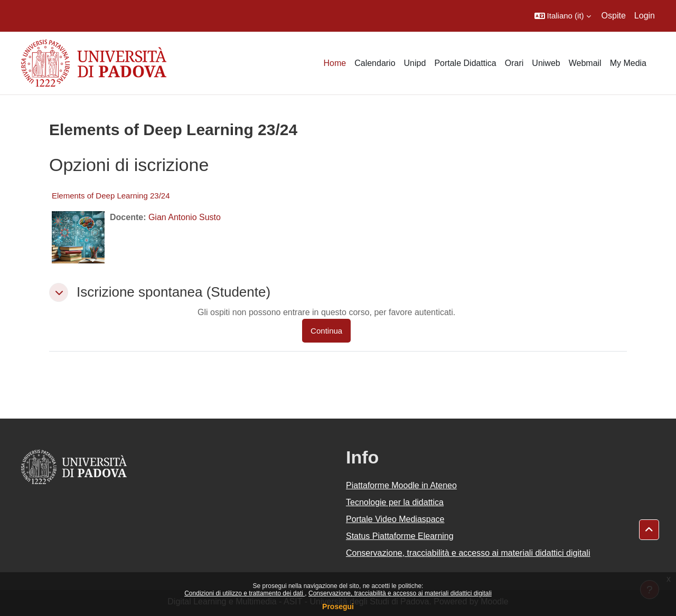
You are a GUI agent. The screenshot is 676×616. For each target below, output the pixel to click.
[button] (563, 16)
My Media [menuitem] (628, 63)
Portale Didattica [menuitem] (465, 63)
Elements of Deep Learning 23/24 (111, 196)
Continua (326, 331)
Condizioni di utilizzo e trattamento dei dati (245, 593)
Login (645, 16)
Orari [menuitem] (514, 63)
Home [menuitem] (335, 63)
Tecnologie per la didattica (395, 502)
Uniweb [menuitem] (546, 63)
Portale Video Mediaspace (395, 519)
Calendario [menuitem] (375, 63)
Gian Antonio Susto (185, 217)
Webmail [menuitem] (585, 63)
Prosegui (338, 606)
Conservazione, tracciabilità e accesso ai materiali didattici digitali (400, 593)
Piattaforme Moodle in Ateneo (401, 485)
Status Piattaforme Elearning (400, 536)
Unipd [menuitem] (415, 63)
